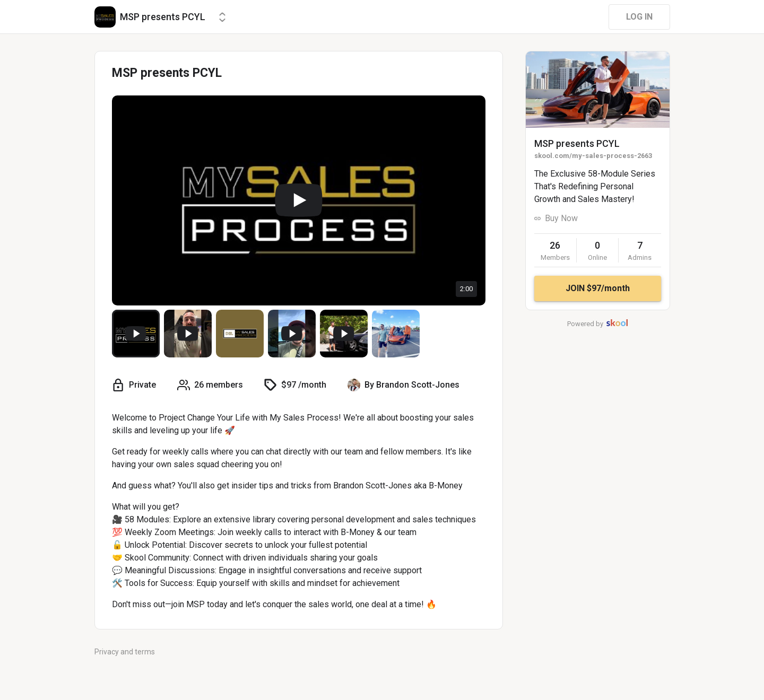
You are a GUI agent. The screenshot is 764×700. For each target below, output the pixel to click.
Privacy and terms (125, 652)
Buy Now (561, 218)
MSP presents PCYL (577, 143)
